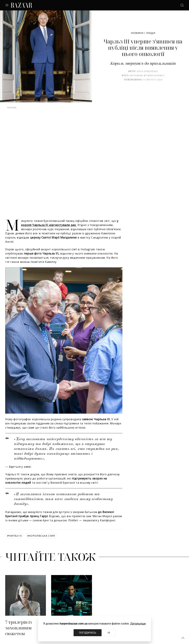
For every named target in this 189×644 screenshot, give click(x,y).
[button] (183, 638)
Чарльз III (14, 536)
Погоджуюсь (88, 633)
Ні (109, 633)
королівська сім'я (41, 536)
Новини (137, 33)
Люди (151, 33)
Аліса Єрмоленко (147, 71)
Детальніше (138, 624)
